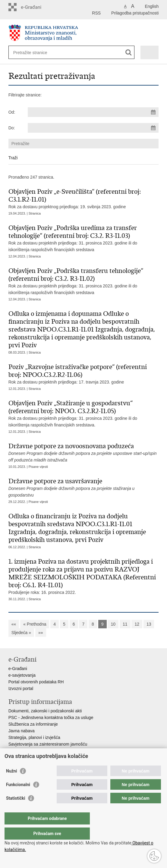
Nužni (11, 783)
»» (41, 633)
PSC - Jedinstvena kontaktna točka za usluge (51, 717)
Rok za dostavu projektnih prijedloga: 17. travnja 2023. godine (84, 374)
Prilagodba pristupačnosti (135, 13)
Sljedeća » (21, 633)
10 (113, 624)
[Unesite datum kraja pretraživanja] (93, 128)
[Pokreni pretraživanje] (129, 52)
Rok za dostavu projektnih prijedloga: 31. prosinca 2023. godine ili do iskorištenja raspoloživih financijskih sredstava (84, 238)
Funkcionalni (18, 797)
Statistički (16, 810)
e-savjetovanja (22, 675)
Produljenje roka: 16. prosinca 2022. (84, 576)
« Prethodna (35, 624)
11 (125, 624)
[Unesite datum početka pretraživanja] (93, 112)
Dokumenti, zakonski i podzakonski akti (45, 711)
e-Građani (18, 669)
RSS (96, 13)
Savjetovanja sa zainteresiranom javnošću (48, 744)
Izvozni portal (21, 688)
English (152, 6)
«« (14, 624)
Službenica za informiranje (33, 724)
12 (137, 624)
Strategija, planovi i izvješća (34, 737)
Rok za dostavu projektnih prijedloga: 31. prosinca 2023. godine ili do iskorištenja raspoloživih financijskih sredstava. (84, 413)
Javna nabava (22, 731)
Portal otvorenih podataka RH (36, 682)
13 (149, 624)
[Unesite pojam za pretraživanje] (35, 52)
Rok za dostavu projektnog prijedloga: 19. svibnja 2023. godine (84, 198)
